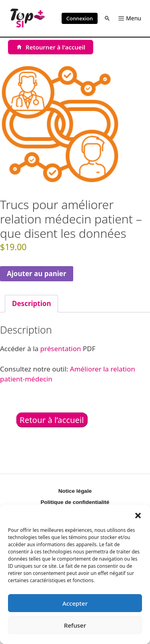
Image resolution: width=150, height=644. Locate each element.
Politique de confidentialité (75, 502)
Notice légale (75, 491)
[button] (138, 515)
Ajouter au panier (37, 274)
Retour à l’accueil (52, 420)
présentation (61, 349)
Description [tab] (31, 303)
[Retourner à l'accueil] (51, 47)
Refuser (75, 625)
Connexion (80, 18)
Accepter (75, 603)
